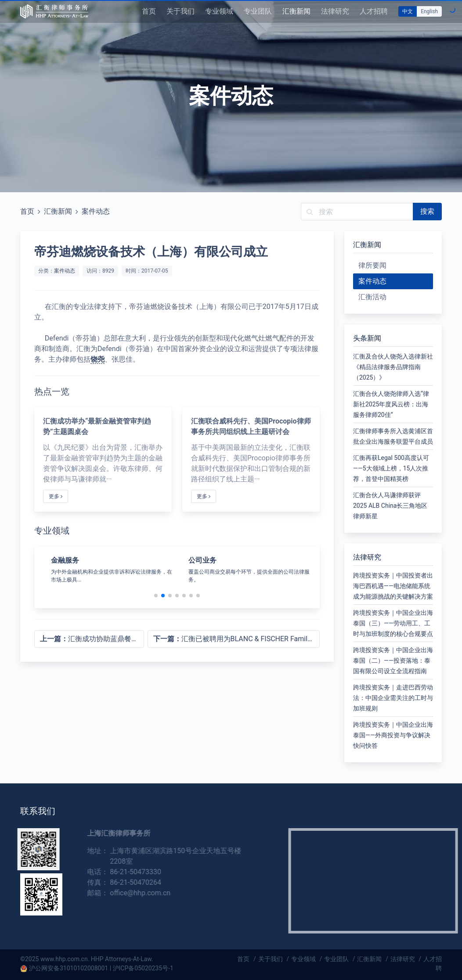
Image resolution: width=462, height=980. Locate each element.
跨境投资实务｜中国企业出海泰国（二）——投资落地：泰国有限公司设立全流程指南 (393, 661)
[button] (156, 596)
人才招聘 (374, 11)
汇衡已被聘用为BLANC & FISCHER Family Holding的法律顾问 (236, 639)
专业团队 (258, 11)
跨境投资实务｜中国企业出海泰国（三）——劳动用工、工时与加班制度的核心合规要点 (393, 623)
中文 (408, 11)
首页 (149, 11)
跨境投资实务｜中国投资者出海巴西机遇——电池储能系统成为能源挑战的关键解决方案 (393, 586)
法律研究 (335, 11)
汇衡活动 (372, 297)
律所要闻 (372, 265)
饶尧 (97, 359)
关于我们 (180, 11)
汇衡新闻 (296, 11)
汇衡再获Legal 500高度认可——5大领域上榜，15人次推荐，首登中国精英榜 (391, 468)
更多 (56, 496)
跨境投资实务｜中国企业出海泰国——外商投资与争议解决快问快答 (393, 735)
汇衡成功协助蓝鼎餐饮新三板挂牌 (92, 639)
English (429, 11)
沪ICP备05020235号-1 (143, 968)
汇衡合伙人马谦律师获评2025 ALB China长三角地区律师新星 (390, 506)
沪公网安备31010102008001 (69, 968)
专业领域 (219, 11)
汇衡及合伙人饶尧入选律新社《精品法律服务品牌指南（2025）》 (393, 367)
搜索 (427, 211)
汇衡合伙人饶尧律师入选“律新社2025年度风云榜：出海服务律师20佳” (391, 404)
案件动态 (96, 211)
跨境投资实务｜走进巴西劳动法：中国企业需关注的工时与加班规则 (393, 698)
